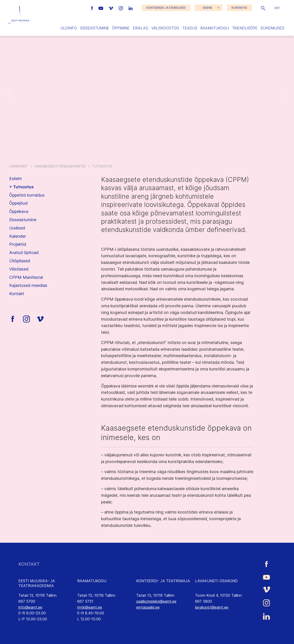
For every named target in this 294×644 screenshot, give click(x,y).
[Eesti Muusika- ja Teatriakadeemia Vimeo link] (111, 8)
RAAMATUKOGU (92, 581)
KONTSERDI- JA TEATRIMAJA (163, 581)
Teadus (190, 28)
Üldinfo (69, 28)
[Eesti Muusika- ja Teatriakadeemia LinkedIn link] (131, 8)
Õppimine (121, 28)
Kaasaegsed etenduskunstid (60, 166)
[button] (263, 8)
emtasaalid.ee (148, 607)
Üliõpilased (20, 261)
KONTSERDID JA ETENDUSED (166, 8)
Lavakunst (18, 166)
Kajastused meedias (28, 285)
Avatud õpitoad (24, 253)
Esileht (16, 179)
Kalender (18, 236)
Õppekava (19, 211)
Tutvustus (23, 187)
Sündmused (272, 28)
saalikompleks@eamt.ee (156, 601)
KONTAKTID (239, 8)
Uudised (17, 228)
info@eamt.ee (30, 607)
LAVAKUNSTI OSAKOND (216, 581)
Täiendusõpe (245, 28)
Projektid (18, 244)
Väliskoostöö (165, 28)
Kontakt (17, 294)
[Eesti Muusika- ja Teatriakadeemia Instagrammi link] (121, 8)
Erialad (141, 28)
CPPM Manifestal (26, 277)
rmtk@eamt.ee (90, 607)
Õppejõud (18, 203)
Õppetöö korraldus (27, 195)
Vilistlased (19, 269)
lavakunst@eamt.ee (212, 607)
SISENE (207, 8)
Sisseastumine (95, 28)
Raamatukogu (215, 28)
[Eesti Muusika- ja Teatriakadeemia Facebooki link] (93, 8)
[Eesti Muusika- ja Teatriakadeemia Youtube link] (101, 8)
